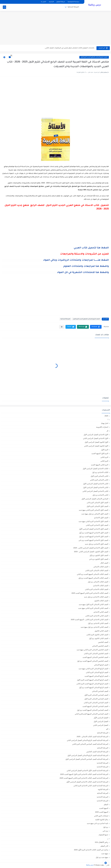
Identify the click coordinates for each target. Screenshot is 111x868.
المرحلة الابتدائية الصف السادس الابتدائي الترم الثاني (90, 744)
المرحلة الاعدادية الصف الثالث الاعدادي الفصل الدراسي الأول (87, 782)
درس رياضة (95, 5)
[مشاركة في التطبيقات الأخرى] (62, 327)
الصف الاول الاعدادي (101, 518)
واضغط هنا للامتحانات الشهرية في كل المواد (83, 273)
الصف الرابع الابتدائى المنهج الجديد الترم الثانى (92, 684)
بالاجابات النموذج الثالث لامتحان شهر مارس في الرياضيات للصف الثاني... (69, 48)
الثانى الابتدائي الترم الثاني (99, 480)
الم (107, 729)
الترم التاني (104, 457)
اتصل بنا (43, 2)
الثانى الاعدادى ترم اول (100, 495)
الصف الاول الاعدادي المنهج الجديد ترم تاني (93, 540)
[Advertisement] (55, 28)
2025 (106, 416)
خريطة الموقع (61, 2)
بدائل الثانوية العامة (102, 820)
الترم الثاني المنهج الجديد (100, 465)
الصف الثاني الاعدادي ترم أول (98, 623)
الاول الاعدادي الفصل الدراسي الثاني (96, 438)
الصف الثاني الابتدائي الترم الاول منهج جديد (93, 604)
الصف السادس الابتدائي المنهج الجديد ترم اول (93, 710)
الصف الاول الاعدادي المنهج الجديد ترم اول (94, 536)
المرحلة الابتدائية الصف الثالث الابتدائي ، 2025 (92, 736)
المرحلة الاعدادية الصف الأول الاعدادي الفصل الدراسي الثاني (87, 770)
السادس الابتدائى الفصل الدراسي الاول (95, 499)
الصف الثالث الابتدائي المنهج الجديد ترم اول (93, 578)
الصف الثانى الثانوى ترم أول (99, 638)
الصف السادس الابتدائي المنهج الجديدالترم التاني (91, 714)
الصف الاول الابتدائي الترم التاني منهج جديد (93, 510)
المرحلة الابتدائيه (103, 748)
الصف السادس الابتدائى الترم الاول (96, 699)
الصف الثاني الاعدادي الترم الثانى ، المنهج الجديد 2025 (89, 619)
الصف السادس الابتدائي (100, 691)
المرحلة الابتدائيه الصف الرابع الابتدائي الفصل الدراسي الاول (88, 755)
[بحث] (4, 7)
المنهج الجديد (104, 808)
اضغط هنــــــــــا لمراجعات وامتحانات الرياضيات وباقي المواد (76, 260)
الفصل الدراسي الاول (101, 721)
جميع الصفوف (103, 835)
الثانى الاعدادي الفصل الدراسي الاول (96, 484)
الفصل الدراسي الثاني (101, 725)
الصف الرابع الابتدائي (101, 665)
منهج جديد (105, 853)
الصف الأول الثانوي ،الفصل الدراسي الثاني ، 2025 (91, 552)
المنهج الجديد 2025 (102, 812)
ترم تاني (105, 831)
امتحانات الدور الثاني (101, 816)
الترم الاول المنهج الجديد (100, 453)
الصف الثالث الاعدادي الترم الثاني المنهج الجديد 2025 (90, 593)
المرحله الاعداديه (102, 801)
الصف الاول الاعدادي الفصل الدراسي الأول (94, 529)
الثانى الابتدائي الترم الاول (99, 476)
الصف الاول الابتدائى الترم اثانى (97, 502)
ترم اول (106, 827)
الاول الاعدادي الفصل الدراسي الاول (96, 435)
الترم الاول (105, 450)
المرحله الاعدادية (102, 797)
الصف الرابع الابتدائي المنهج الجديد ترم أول (94, 687)
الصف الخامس (103, 642)
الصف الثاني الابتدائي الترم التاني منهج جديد (93, 608)
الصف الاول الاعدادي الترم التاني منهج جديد (93, 521)
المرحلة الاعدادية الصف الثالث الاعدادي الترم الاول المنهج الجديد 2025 (84, 774)
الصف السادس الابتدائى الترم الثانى (96, 703)
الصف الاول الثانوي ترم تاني (99, 559)
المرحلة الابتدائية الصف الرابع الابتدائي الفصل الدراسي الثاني (88, 740)
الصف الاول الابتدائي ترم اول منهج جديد (95, 514)
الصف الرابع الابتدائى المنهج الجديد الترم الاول (94, 57)
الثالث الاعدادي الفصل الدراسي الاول (95, 469)
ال (107, 431)
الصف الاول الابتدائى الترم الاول (97, 506)
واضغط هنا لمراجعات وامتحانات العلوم (86, 266)
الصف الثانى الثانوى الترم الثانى (97, 635)
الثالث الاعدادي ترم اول (100, 472)
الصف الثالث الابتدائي (101, 567)
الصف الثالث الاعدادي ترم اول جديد (96, 597)
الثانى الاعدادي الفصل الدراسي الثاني (95, 491)
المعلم (106, 804)
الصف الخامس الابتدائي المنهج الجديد (95, 657)
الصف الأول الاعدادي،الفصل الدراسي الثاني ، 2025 (91, 548)
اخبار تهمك (105, 423)
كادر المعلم (104, 846)
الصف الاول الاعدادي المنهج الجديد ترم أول (94, 533)
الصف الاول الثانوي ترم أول (99, 555)
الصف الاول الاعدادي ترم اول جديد (97, 544)
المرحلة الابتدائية (73, 7)
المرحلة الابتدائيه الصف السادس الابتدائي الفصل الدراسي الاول (87, 759)
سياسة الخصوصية (73, 2)
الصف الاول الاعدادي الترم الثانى (97, 525)
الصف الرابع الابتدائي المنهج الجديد (96, 676)
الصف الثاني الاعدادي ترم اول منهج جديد (94, 627)
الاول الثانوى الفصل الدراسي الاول (96, 442)
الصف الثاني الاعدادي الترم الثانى (97, 616)
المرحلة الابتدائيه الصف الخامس (97, 752)
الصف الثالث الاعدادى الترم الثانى (97, 589)
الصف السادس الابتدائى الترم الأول (96, 695)
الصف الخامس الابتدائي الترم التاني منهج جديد (92, 650)
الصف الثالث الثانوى (101, 601)
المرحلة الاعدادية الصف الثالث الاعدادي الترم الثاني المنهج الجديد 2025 (84, 778)
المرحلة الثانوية (103, 789)
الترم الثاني (104, 461)
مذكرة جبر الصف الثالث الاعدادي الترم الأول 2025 (91, 850)
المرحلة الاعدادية (102, 767)
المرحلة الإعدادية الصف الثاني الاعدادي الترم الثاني (91, 786)
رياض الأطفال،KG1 (102, 842)
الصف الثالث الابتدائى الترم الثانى (97, 570)
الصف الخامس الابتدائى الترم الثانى (96, 653)
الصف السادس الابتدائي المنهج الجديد (95, 706)
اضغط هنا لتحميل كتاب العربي (91, 248)
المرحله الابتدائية (103, 793)
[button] (96, 327)
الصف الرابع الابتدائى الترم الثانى (97, 672)
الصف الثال (104, 563)
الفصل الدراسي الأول (101, 718)
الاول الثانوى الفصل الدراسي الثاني (96, 446)
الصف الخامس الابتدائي (100, 646)
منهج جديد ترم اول (102, 857)
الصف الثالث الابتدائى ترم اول (98, 582)
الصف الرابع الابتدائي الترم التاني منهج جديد (93, 669)
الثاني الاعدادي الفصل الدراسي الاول (96, 487)
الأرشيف (51, 2)
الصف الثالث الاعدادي (101, 586)
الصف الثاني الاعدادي (101, 612)
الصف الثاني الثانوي (101, 631)
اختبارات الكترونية (102, 427)
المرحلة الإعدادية (102, 763)
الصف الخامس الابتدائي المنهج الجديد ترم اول (93, 661)
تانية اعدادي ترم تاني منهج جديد (98, 823)
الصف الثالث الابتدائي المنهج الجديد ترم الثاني (93, 574)
